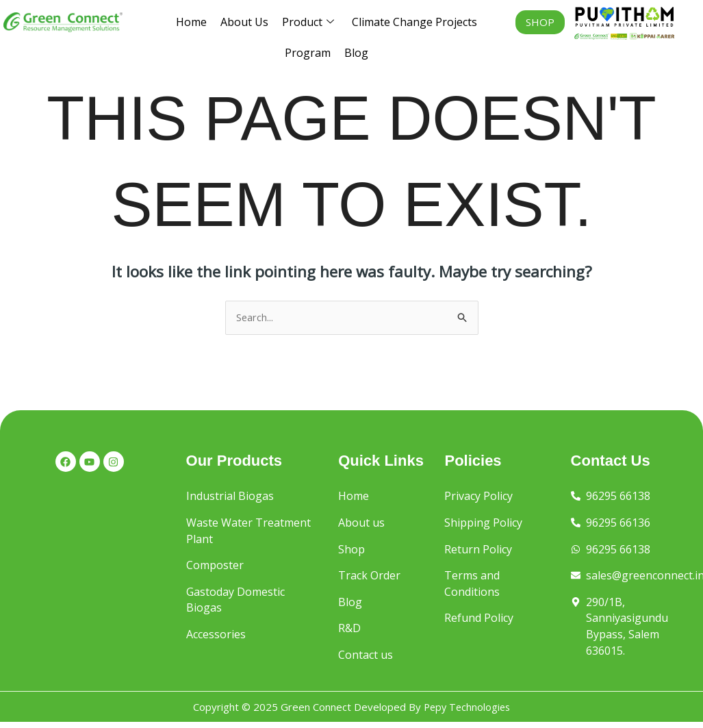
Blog (356, 53)
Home (191, 22)
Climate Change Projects (414, 22)
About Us (244, 22)
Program (308, 53)
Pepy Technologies (467, 712)
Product (308, 22)
